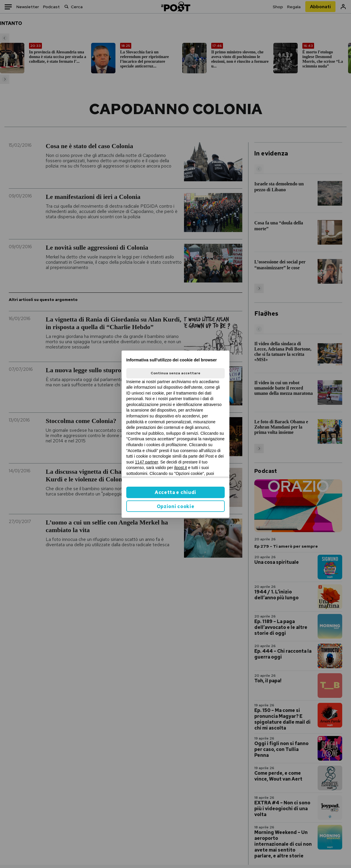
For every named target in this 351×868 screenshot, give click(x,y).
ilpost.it (180, 468)
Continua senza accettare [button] (175, 373)
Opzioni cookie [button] (176, 506)
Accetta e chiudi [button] (175, 492)
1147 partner (147, 462)
